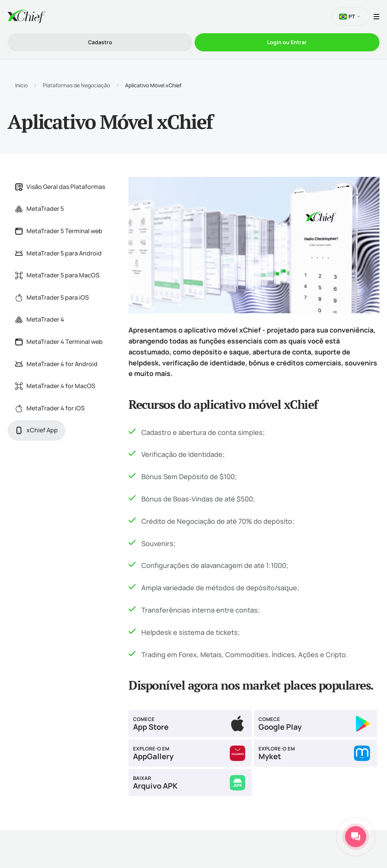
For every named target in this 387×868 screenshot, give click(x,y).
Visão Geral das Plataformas (60, 187)
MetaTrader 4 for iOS (50, 408)
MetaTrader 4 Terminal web (59, 342)
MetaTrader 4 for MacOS (55, 386)
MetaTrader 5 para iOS (52, 297)
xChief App (36, 430)
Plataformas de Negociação (76, 85)
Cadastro (100, 42)
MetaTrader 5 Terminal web (59, 231)
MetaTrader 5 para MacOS (57, 275)
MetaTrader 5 (39, 209)
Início (21, 85)
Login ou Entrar (287, 42)
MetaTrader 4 (40, 319)
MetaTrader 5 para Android (58, 253)
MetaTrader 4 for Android (56, 364)
